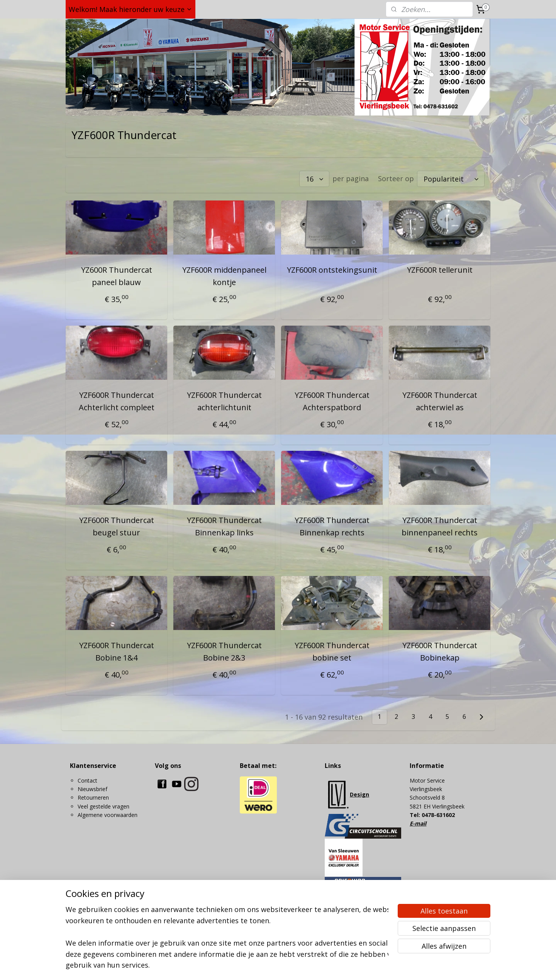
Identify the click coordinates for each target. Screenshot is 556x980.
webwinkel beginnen (310, 966)
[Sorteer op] (451, 179)
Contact (87, 780)
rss (280, 966)
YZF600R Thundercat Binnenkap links (224, 526)
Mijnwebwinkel (377, 966)
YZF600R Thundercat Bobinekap (440, 651)
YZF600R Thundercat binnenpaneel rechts (440, 526)
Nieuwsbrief (92, 789)
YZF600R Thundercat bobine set (332, 651)
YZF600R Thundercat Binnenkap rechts (332, 526)
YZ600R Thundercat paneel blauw (116, 276)
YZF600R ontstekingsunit (332, 270)
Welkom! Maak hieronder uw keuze (131, 9)
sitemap (264, 966)
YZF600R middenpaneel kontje (224, 276)
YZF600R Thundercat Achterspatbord (332, 401)
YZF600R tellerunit (440, 270)
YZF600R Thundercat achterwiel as (440, 401)
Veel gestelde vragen (103, 806)
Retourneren (93, 797)
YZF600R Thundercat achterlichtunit (224, 401)
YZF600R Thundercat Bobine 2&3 (224, 651)
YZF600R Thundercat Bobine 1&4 (116, 651)
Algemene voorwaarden (108, 815)
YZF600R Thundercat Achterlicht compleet (116, 401)
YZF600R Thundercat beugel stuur (116, 526)
